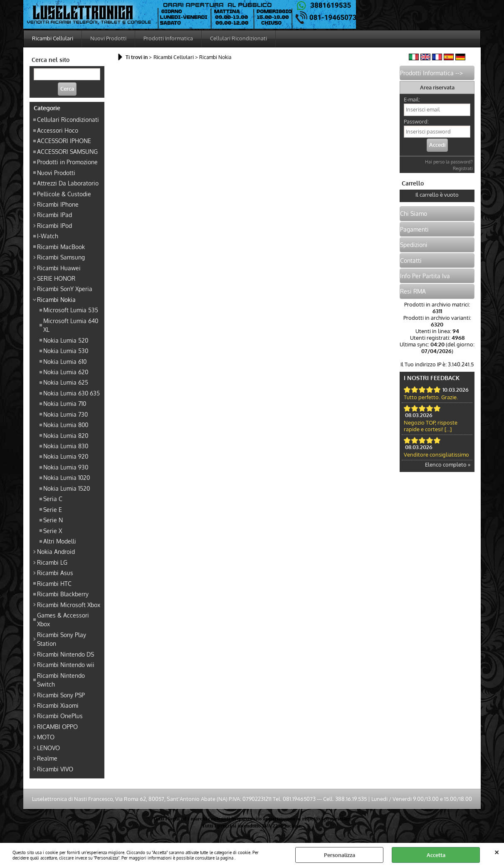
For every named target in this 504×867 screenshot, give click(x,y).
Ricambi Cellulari (53, 38)
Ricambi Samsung (61, 257)
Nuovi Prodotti (108, 38)
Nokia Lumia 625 (66, 382)
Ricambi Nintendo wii (66, 664)
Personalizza (340, 855)
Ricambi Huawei (59, 268)
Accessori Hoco (58, 130)
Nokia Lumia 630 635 (72, 393)
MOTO (46, 737)
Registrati (463, 168)
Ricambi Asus (55, 573)
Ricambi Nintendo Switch (61, 680)
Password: (416, 121)
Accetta (436, 855)
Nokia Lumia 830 (66, 446)
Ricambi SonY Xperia (65, 289)
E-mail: (412, 99)
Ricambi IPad (54, 215)
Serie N (53, 520)
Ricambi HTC (54, 583)
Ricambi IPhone (58, 204)
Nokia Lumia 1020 (67, 477)
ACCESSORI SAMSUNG (67, 151)
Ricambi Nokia (56, 299)
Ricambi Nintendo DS (65, 654)
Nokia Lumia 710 (65, 403)
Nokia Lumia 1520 (67, 488)
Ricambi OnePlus (60, 716)
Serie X (53, 531)
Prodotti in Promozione (67, 162)
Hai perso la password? (449, 162)
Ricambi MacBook (61, 247)
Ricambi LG (52, 562)
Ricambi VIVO (55, 769)
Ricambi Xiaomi (58, 705)
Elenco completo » (448, 464)
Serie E (53, 509)
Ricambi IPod (54, 225)
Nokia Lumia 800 (66, 425)
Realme (47, 758)
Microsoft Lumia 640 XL (71, 325)
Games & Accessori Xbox (63, 619)
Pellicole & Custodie (64, 194)
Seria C (53, 499)
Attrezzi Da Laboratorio (68, 183)
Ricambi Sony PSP (61, 695)
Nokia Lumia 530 (66, 351)
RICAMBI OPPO (57, 726)
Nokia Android (56, 551)
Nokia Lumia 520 (66, 340)
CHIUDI (497, 851)
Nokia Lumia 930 (66, 467)
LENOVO (48, 748)
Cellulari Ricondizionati (238, 38)
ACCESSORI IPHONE (64, 141)
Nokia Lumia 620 (66, 372)
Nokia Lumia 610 (65, 361)
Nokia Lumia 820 (66, 435)
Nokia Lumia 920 (66, 456)
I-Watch (48, 236)
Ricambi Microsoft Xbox (69, 605)
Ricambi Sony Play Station (62, 639)
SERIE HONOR (56, 278)
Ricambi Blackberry (63, 594)
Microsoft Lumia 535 (71, 310)
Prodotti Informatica (168, 38)
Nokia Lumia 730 (65, 414)
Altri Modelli (60, 541)
